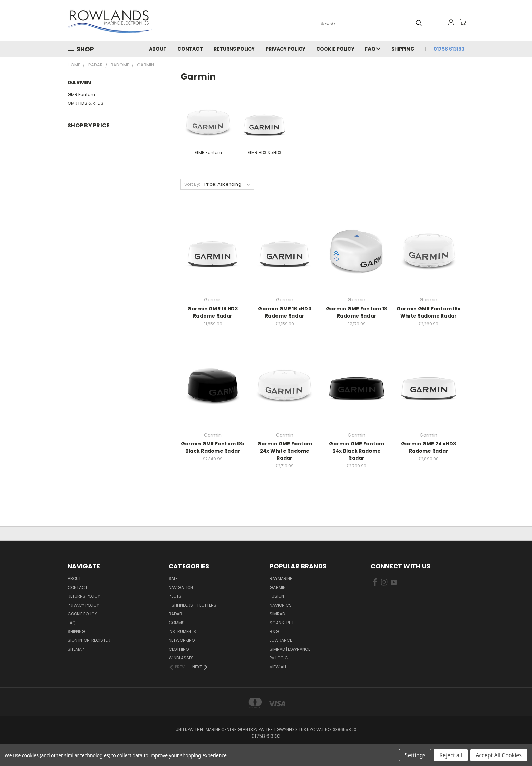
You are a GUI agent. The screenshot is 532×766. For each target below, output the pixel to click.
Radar (175, 614)
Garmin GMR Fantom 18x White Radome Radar (429, 312)
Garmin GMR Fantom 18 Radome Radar (357, 312)
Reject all (451, 755)
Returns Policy (234, 49)
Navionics (281, 605)
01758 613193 (449, 49)
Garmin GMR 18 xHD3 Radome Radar (285, 312)
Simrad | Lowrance (290, 649)
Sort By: (192, 184)
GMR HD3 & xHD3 (85, 103)
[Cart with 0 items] (463, 22)
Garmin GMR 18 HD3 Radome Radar (213, 312)
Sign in (75, 640)
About (158, 49)
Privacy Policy (286, 49)
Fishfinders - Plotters (193, 605)
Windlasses (181, 658)
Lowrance (281, 640)
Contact (190, 49)
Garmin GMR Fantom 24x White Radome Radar (285, 451)
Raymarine (281, 579)
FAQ (373, 49)
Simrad (277, 614)
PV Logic (279, 658)
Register (101, 640)
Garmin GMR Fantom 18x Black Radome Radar (213, 447)
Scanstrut (282, 623)
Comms (177, 623)
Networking (182, 640)
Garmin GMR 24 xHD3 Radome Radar (429, 447)
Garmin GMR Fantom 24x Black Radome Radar (357, 451)
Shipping (403, 49)
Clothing (179, 649)
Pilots (175, 596)
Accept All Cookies (499, 755)
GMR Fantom (81, 94)
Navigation (181, 587)
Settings (415, 755)
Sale (173, 579)
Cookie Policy (335, 49)
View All (278, 667)
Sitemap (76, 649)
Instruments (182, 631)
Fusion (277, 596)
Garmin (278, 587)
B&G (274, 631)
